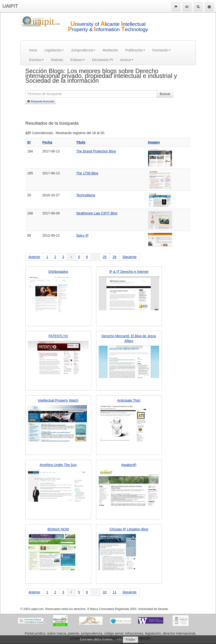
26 (115, 257)
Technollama (86, 195)
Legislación (54, 50)
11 (115, 592)
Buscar (165, 94)
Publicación (135, 50)
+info (119, 639)
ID (29, 142)
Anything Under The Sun (58, 465)
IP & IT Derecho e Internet (129, 272)
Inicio (33, 50)
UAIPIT (10, 6)
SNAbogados (58, 272)
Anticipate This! (129, 400)
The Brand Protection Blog (96, 151)
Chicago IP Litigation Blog (129, 529)
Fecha (47, 142)
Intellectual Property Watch (58, 400)
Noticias (57, 60)
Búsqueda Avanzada (41, 101)
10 (105, 592)
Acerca (127, 60)
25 (105, 257)
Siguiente (129, 257)
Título (81, 142)
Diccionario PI (103, 60)
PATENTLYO (58, 336)
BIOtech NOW (58, 529)
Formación (162, 50)
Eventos (37, 60)
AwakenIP (129, 465)
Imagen (154, 142)
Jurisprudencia (83, 50)
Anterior (34, 257)
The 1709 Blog (87, 173)
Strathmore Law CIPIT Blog (97, 213)
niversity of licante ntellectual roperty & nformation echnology (108, 27)
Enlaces (78, 60)
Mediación (110, 50)
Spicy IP (82, 235)
